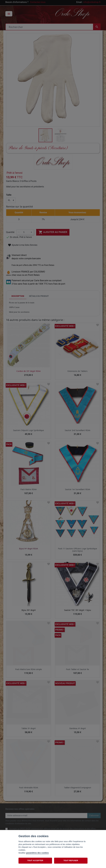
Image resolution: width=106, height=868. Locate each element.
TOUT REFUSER (71, 860)
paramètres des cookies (37, 853)
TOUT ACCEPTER (35, 860)
